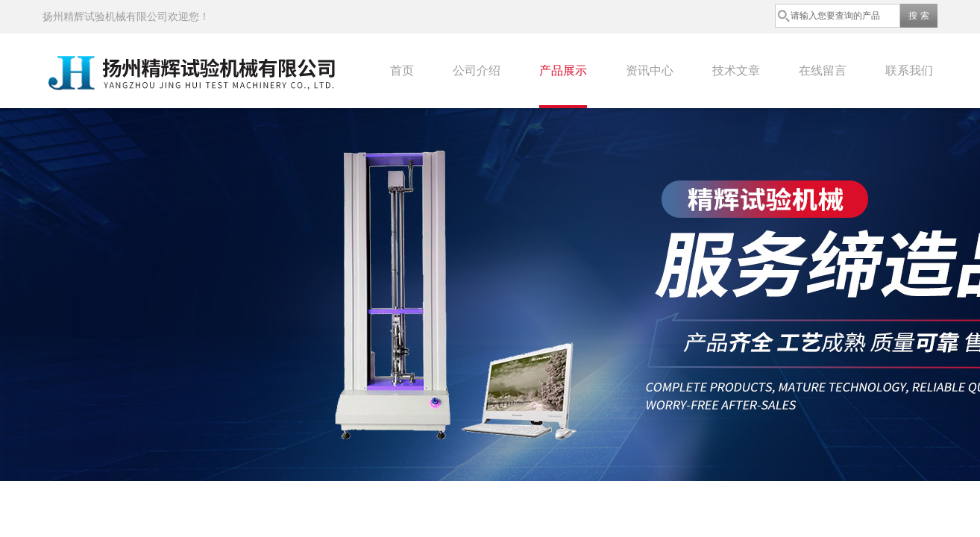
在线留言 (823, 70)
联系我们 (909, 70)
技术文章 (736, 70)
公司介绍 (477, 70)
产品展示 (563, 70)
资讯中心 (650, 70)
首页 (402, 70)
